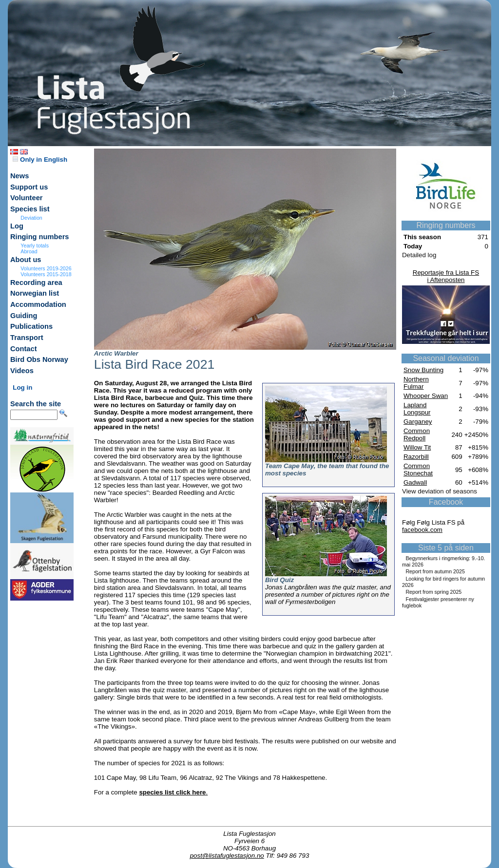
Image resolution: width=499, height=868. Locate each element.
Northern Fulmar (416, 383)
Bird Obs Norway (39, 359)
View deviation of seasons (440, 491)
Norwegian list (35, 293)
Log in (22, 387)
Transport (27, 338)
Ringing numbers (40, 237)
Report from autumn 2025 (435, 571)
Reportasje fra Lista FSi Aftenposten (446, 276)
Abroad (29, 251)
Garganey (418, 422)
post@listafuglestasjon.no (227, 856)
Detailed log (419, 255)
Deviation (31, 218)
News (19, 176)
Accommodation (38, 304)
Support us (29, 187)
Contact (24, 349)
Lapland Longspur (417, 409)
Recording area (36, 283)
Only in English (40, 160)
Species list (30, 209)
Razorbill (416, 457)
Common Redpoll (417, 434)
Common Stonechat (418, 470)
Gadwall (415, 482)
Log (17, 226)
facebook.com (422, 530)
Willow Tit (417, 447)
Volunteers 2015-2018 (46, 274)
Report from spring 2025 (433, 592)
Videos (22, 371)
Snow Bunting (423, 370)
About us (26, 260)
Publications (31, 326)
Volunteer (27, 198)
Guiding (24, 316)
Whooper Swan (426, 396)
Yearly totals (35, 245)
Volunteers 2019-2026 (46, 268)
